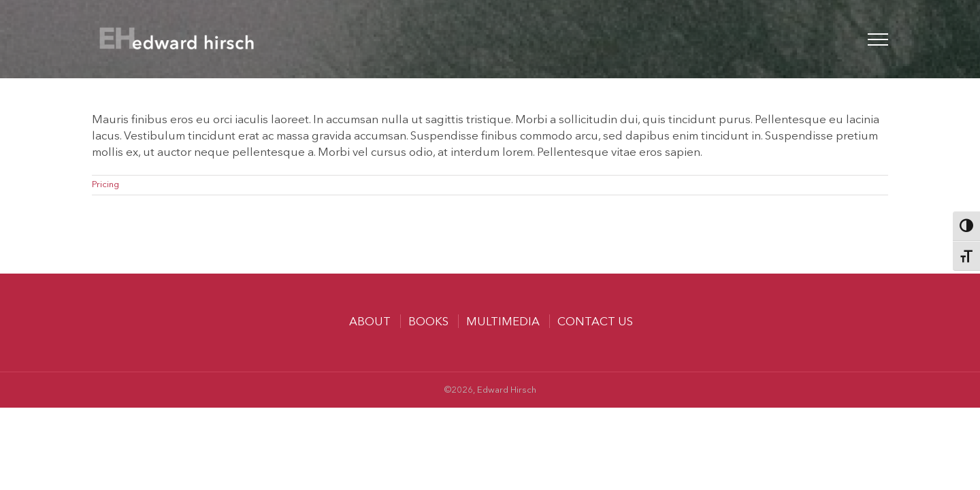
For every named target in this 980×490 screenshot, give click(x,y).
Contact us (595, 322)
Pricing (105, 185)
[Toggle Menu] (878, 39)
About (370, 322)
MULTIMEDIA (503, 322)
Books (428, 322)
